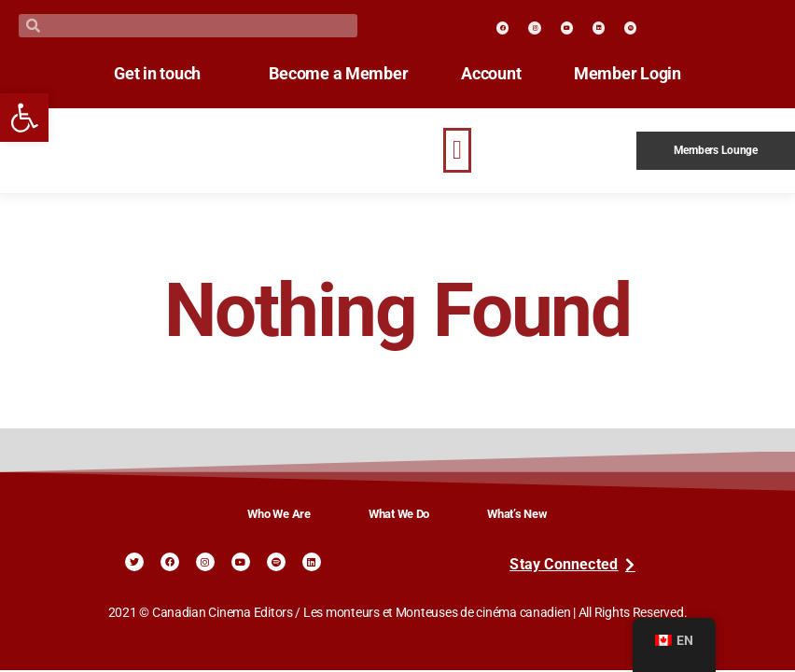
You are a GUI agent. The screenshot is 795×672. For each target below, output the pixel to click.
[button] (457, 150)
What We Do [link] (399, 514)
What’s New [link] (517, 514)
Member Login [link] (643, 74)
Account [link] (498, 74)
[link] (24, 118)
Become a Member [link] (338, 74)
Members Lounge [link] (716, 150)
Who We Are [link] (279, 514)
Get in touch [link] (142, 74)
